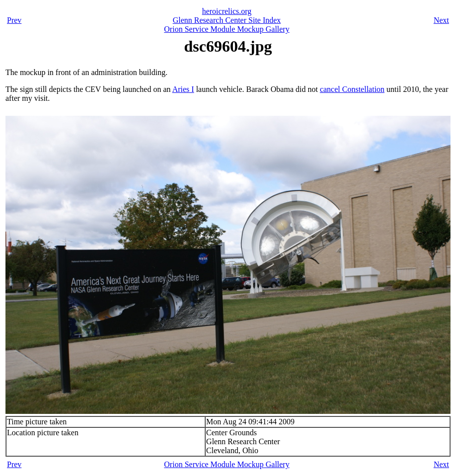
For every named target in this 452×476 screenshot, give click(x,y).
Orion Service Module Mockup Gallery (226, 29)
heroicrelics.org (227, 11)
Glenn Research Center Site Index (227, 20)
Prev (14, 20)
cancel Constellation (352, 89)
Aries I (183, 89)
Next (441, 20)
